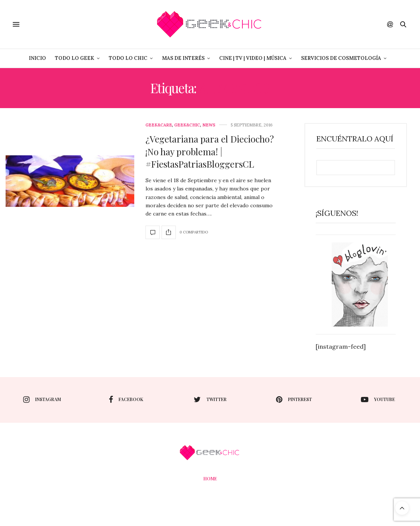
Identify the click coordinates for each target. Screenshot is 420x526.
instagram (42, 400)
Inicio (37, 58)
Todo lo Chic (128, 58)
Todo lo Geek (75, 58)
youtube (378, 400)
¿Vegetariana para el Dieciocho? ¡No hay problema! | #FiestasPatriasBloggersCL (210, 151)
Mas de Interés (183, 58)
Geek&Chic (187, 125)
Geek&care (159, 125)
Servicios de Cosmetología (341, 58)
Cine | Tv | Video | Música (253, 58)
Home (210, 478)
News (209, 125)
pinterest (294, 400)
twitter (210, 400)
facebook (126, 400)
